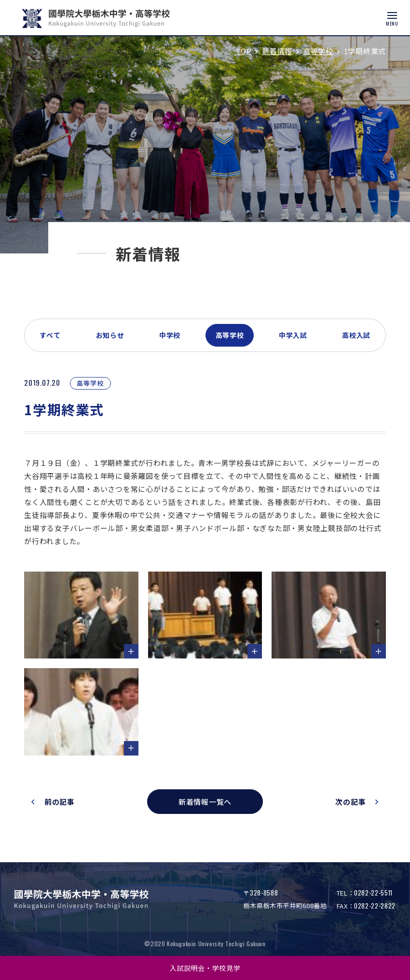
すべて (50, 335)
